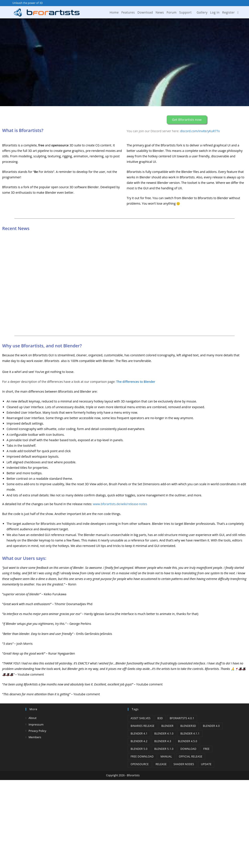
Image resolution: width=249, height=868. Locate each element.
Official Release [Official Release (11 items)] (191, 756)
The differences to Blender (136, 382)
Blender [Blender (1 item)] (167, 726)
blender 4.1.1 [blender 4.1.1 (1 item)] (190, 734)
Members (35, 737)
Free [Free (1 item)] (207, 749)
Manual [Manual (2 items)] (166, 756)
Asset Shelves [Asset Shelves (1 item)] (141, 718)
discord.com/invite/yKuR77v (200, 131)
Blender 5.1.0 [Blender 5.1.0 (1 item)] (164, 749)
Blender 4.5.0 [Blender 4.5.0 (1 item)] (188, 741)
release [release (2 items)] (161, 764)
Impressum (36, 724)
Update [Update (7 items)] (206, 764)
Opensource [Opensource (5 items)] (140, 764)
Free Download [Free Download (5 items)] (142, 756)
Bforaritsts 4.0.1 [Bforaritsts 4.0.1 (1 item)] (182, 718)
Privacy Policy (37, 731)
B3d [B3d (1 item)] (160, 718)
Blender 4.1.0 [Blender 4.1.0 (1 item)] (164, 734)
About (33, 718)
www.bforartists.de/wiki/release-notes (120, 504)
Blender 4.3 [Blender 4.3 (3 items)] (163, 741)
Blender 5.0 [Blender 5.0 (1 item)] (139, 749)
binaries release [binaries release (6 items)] (143, 726)
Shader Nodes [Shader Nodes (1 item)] (184, 764)
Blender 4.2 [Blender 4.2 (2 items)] (139, 741)
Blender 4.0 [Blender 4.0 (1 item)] (211, 726)
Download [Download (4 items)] (188, 749)
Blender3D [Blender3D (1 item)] (188, 726)
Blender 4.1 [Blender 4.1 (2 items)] (139, 734)
